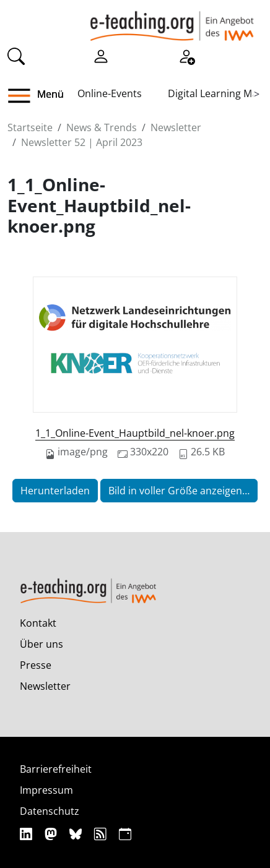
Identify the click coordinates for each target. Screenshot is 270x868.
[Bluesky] (77, 834)
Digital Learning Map (216, 93)
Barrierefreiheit (56, 769)
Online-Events (110, 93)
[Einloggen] (101, 55)
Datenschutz (50, 811)
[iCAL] (125, 834)
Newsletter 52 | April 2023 (82, 142)
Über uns (41, 644)
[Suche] (16, 55)
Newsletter (176, 127)
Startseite (30, 127)
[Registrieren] (186, 55)
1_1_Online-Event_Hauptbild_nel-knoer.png (135, 433)
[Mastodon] (52, 834)
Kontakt (38, 623)
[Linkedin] (28, 834)
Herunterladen (55, 491)
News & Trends (102, 127)
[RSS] (102, 834)
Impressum (46, 790)
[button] (24, 96)
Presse (36, 665)
